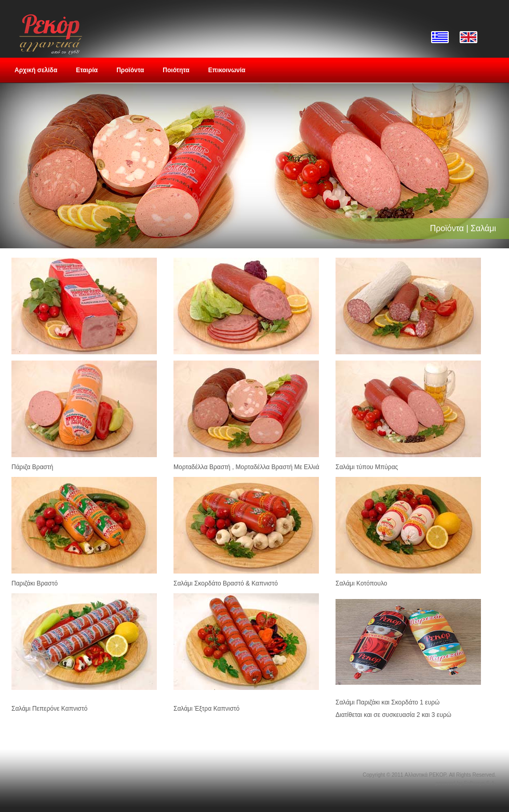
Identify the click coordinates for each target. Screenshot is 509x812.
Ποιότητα (176, 70)
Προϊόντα (130, 70)
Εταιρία (87, 70)
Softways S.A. (480, 783)
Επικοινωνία (227, 70)
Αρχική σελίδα (36, 70)
